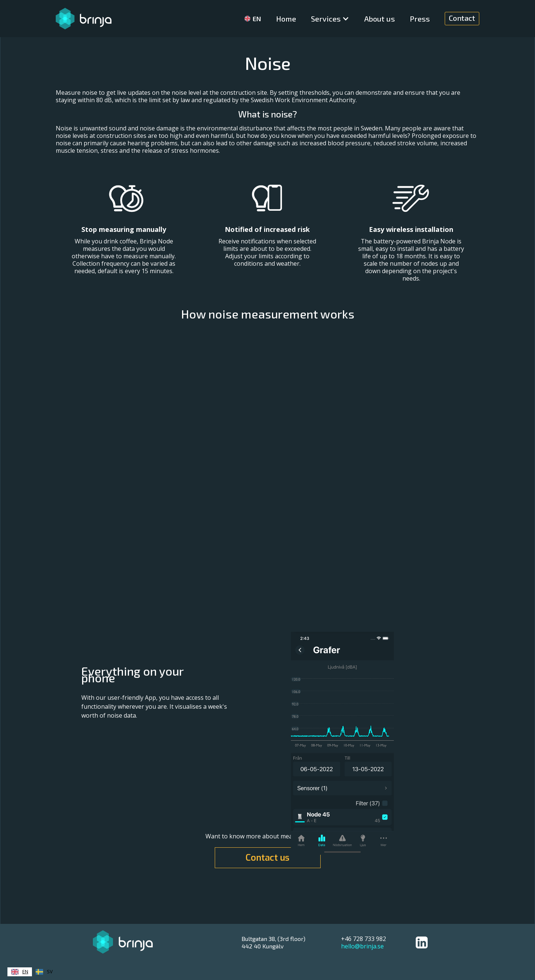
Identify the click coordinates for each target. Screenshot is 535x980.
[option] (44, 972)
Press (420, 19)
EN (20, 972)
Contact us (267, 858)
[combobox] (20, 972)
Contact (462, 18)
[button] (330, 19)
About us (380, 19)
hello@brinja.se (362, 946)
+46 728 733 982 (364, 939)
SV (44, 972)
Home (286, 19)
